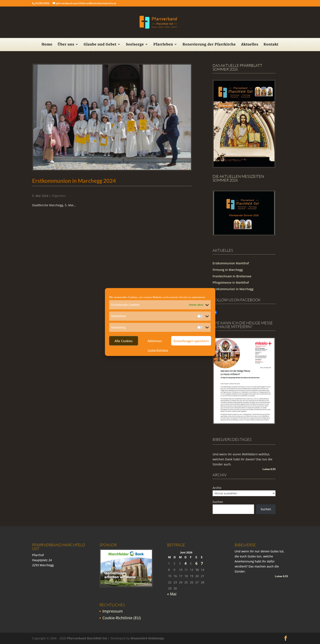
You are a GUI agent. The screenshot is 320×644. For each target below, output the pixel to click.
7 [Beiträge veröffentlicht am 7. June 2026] (202, 563)
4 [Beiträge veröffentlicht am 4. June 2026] (185, 563)
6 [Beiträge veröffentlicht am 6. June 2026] (196, 563)
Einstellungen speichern (191, 341)
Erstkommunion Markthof (231, 263)
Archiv (217, 488)
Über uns (66, 45)
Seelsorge (135, 45)
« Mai (172, 594)
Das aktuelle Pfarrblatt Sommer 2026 (237, 67)
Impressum (113, 611)
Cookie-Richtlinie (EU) (122, 618)
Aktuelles (250, 45)
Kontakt (271, 45)
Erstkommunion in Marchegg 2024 (74, 181)
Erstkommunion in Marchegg (233, 289)
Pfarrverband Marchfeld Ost (87, 638)
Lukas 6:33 (269, 469)
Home (47, 45)
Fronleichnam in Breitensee (232, 276)
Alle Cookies (124, 341)
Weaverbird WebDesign (147, 638)
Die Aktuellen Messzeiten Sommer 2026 (238, 178)
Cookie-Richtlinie (158, 350)
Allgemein (59, 196)
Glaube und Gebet (100, 45)
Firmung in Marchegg (228, 270)
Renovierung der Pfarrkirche (209, 45)
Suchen (218, 502)
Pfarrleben (163, 45)
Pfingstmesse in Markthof (231, 282)
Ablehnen (155, 341)
